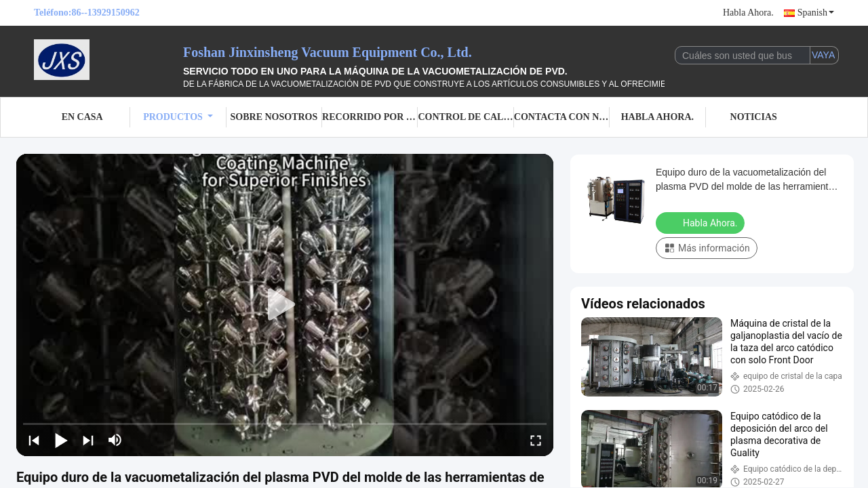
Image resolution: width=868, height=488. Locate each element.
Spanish (816, 13)
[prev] (34, 440)
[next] (88, 440)
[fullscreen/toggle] (536, 440)
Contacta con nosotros (562, 117)
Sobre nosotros (274, 117)
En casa (82, 117)
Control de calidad (466, 117)
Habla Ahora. (748, 13)
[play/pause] (61, 440)
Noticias (754, 117)
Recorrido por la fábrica (370, 117)
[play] (285, 305)
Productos (178, 117)
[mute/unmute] (115, 440)
